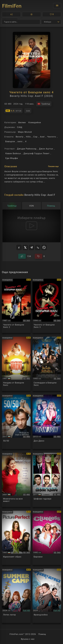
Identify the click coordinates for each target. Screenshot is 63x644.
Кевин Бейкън (13, 153)
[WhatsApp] (44, 247)
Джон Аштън (46, 149)
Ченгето (52, 137)
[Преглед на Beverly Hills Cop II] (16, 306)
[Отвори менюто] (57, 6)
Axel (42, 137)
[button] (11, 14)
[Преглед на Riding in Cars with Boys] (16, 480)
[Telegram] (31, 247)
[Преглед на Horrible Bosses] (47, 480)
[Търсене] (21, 22)
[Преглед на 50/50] (16, 422)
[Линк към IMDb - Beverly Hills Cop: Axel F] (13, 111)
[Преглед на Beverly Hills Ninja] (16, 364)
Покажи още (53, 166)
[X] (25, 247)
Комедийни (35, 122)
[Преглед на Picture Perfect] (16, 538)
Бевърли (10, 141)
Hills (28, 137)
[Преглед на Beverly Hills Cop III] (47, 306)
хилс (20, 141)
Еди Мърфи (12, 158)
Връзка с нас (28, 639)
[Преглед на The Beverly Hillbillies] (47, 364)
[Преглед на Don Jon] (47, 422)
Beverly (19, 137)
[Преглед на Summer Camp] (16, 596)
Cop (35, 137)
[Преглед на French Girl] (47, 596)
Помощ (42, 634)
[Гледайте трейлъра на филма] (44, 104)
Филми (22, 122)
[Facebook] (19, 247)
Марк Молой (25, 132)
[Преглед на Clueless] (47, 538)
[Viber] (38, 247)
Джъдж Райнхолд (27, 149)
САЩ (20, 127)
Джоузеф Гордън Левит (36, 153)
